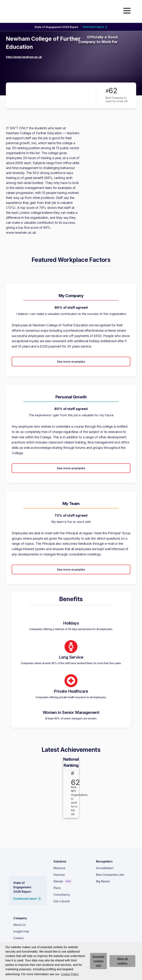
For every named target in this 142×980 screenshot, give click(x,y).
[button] (127, 11)
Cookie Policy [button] (70, 974)
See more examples (71, 362)
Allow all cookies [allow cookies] (122, 961)
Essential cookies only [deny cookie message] (98, 961)
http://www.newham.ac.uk (24, 57)
